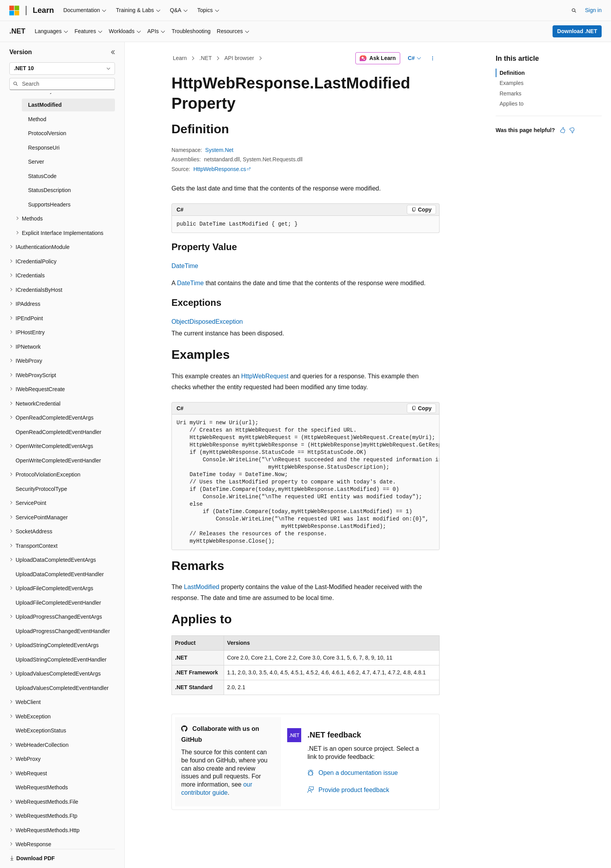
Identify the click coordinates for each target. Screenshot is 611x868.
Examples (511, 83)
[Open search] (574, 11)
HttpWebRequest (265, 376)
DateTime (185, 266)
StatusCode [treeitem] (42, 176)
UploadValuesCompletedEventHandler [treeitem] (62, 688)
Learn (180, 58)
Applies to (511, 104)
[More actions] (433, 58)
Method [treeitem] (37, 119)
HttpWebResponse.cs (220, 169)
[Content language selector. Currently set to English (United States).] (47, 854)
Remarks (510, 94)
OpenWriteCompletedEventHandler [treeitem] (58, 460)
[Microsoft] (14, 11)
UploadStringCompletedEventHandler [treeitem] (61, 660)
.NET (206, 58)
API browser (239, 58)
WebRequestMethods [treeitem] (42, 787)
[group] (305, 482)
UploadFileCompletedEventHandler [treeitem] (58, 603)
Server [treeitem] (36, 162)
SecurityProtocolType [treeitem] (41, 489)
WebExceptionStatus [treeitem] (41, 730)
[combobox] (62, 69)
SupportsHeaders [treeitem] (49, 205)
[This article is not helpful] (572, 130)
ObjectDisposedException (207, 322)
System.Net (219, 150)
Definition (512, 73)
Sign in (593, 10)
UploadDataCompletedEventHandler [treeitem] (60, 574)
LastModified (202, 587)
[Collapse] (113, 52)
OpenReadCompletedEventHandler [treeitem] (58, 432)
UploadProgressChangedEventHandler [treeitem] (63, 631)
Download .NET (577, 31)
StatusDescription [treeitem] (49, 190)
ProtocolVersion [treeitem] (47, 133)
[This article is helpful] (563, 130)
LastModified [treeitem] (45, 105)
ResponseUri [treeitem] (44, 148)
